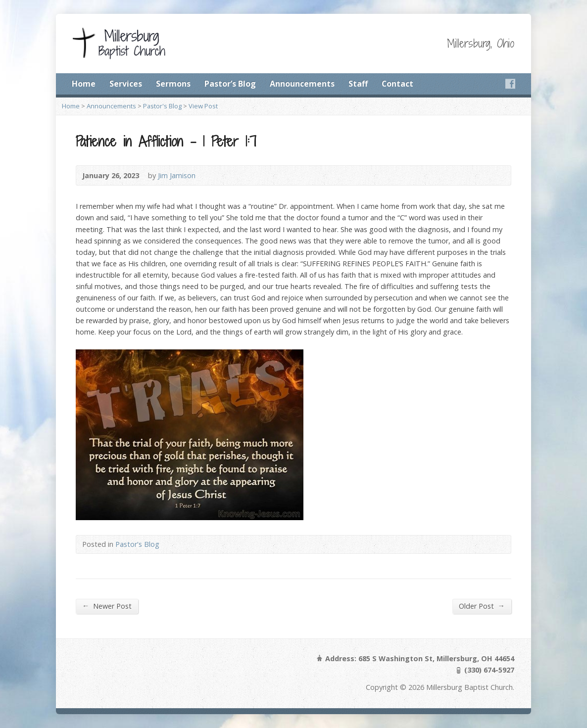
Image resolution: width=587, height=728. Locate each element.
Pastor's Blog (162, 106)
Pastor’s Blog (230, 84)
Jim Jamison (177, 175)
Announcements (302, 84)
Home (84, 84)
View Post (203, 106)
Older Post (482, 606)
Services (126, 84)
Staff (358, 84)
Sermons (173, 84)
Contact (397, 84)
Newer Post (107, 606)
